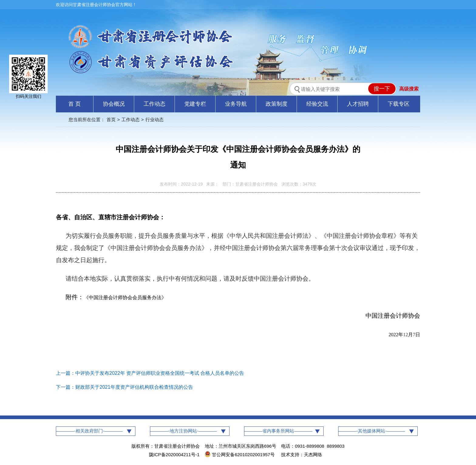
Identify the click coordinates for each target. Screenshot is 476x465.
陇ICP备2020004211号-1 (174, 455)
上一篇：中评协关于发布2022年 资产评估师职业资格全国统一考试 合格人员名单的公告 (150, 373)
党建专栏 (195, 104)
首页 (111, 120)
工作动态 (155, 104)
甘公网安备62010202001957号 (240, 455)
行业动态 (155, 120)
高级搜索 (409, 89)
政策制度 (277, 104)
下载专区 (399, 104)
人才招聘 (358, 104)
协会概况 (114, 104)
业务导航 (236, 104)
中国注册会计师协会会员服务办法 (125, 297)
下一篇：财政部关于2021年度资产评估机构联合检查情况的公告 (124, 387)
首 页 (75, 104)
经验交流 (317, 104)
